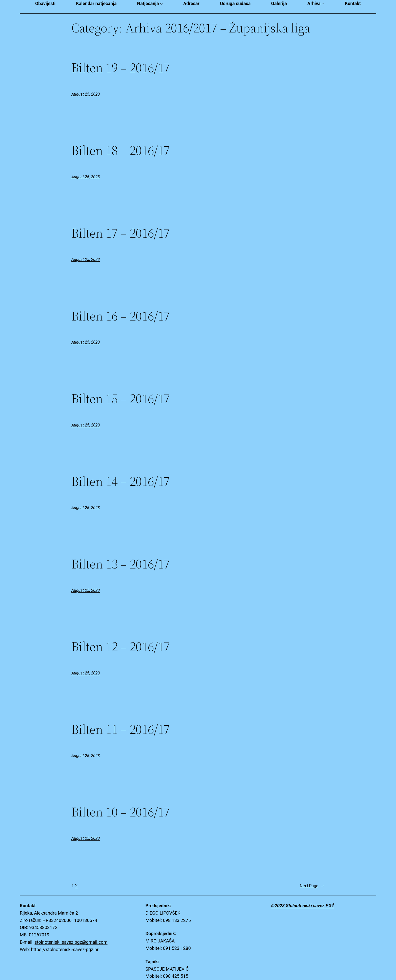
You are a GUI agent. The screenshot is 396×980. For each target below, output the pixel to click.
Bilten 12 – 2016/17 (121, 647)
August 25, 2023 (86, 94)
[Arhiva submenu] (323, 4)
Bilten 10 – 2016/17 (121, 812)
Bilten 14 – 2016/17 (121, 481)
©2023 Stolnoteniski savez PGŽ (303, 906)
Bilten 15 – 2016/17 (121, 399)
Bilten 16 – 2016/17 (121, 316)
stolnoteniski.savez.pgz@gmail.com (71, 942)
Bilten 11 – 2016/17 (121, 729)
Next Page (312, 886)
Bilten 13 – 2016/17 (121, 564)
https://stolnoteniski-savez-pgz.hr (65, 949)
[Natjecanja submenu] (161, 4)
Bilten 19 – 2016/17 (121, 68)
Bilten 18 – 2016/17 (121, 150)
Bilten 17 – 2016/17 (121, 233)
